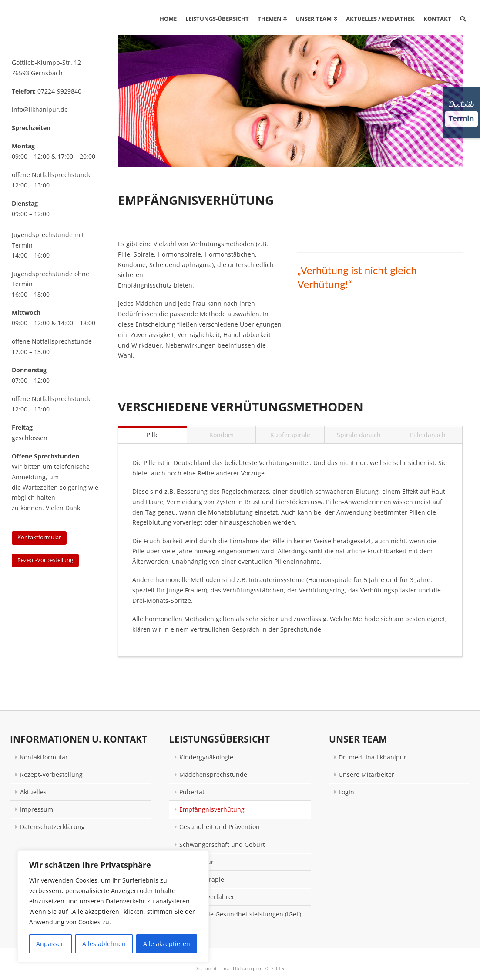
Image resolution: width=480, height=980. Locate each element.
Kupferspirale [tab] (290, 435)
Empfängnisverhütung (212, 809)
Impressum (37, 809)
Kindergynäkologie (206, 757)
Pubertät (192, 792)
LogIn (346, 792)
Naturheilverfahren (208, 897)
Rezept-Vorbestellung (45, 560)
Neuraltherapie (202, 879)
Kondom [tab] (222, 435)
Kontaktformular (39, 537)
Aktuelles (33, 792)
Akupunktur (196, 862)
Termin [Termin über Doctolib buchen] (462, 119)
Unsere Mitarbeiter (366, 774)
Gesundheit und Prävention (220, 827)
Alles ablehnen (104, 944)
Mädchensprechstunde (213, 774)
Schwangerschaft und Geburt (222, 845)
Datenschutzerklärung (52, 827)
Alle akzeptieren (167, 944)
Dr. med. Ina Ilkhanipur (373, 757)
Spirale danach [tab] (359, 435)
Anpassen (50, 944)
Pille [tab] (153, 435)
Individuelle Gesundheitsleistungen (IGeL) (240, 914)
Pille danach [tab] (428, 435)
